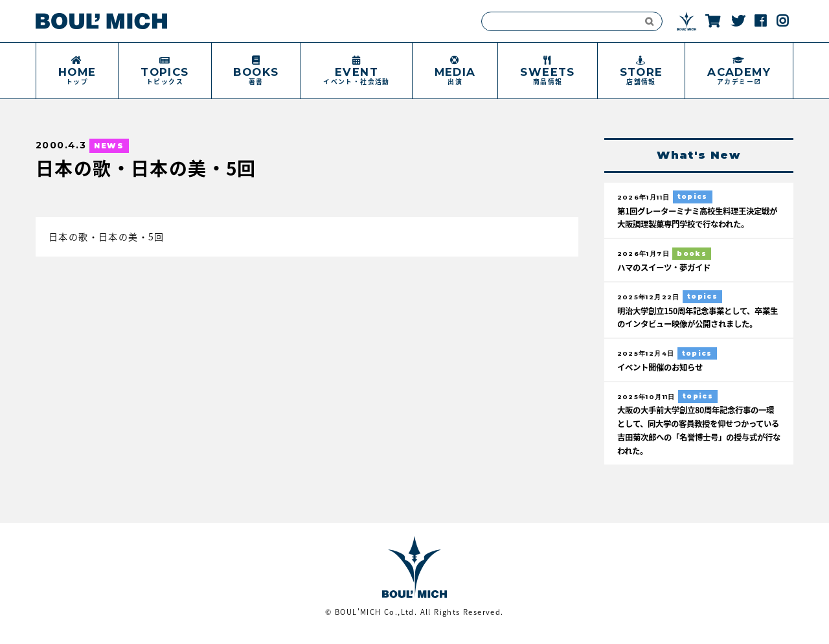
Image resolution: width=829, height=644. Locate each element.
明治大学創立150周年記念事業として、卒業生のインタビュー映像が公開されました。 (695, 324)
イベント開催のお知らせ (664, 380)
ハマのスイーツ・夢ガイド (668, 267)
